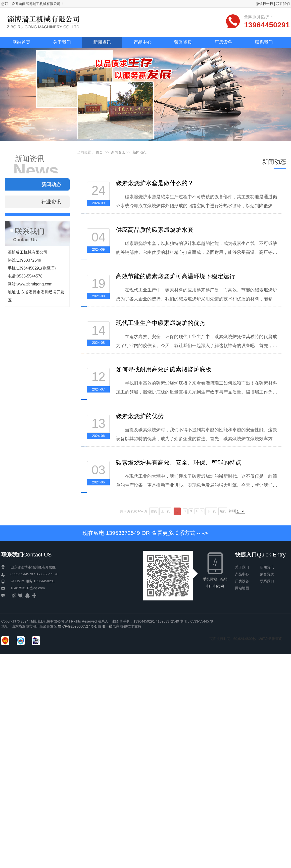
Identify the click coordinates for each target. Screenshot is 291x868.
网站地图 (242, 588)
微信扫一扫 (264, 4)
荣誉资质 (267, 574)
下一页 (211, 511)
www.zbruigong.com (34, 284)
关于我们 (242, 567)
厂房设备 (242, 581)
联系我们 (283, 4)
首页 (99, 152)
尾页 (223, 511)
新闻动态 (140, 152)
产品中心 (242, 574)
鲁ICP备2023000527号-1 (77, 626)
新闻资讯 (118, 152)
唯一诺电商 (111, 626)
